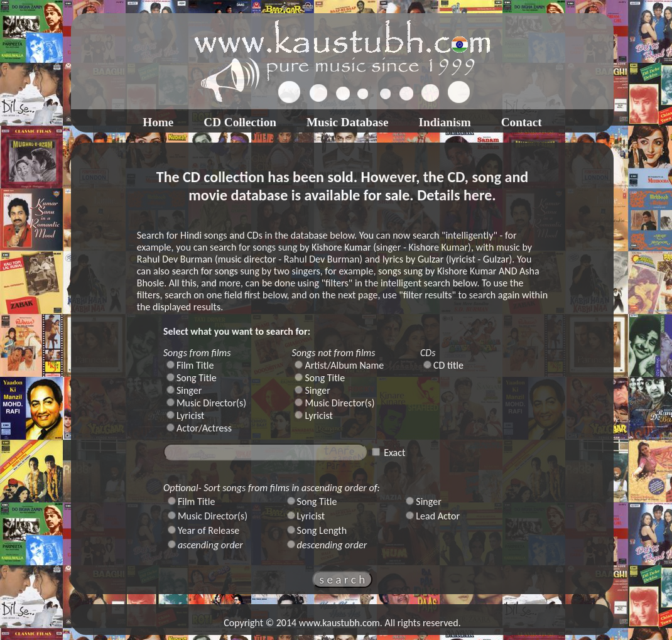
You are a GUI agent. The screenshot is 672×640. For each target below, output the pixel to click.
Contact (522, 122)
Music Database (348, 122)
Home (158, 122)
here (478, 195)
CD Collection (240, 122)
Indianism (445, 122)
